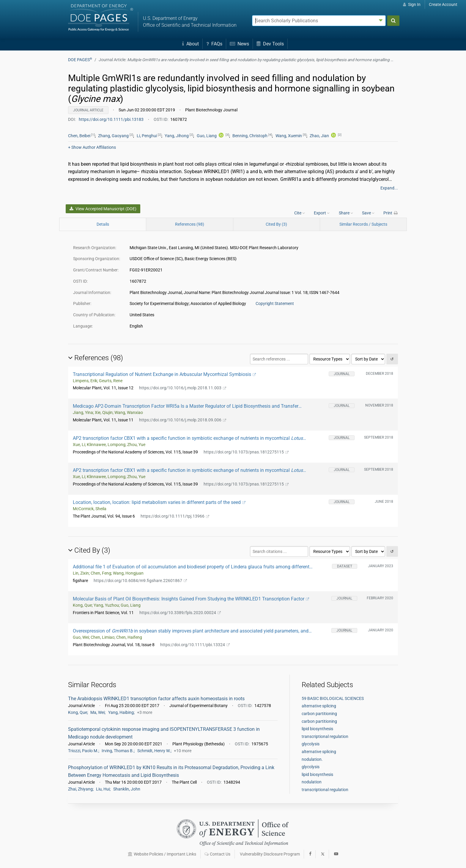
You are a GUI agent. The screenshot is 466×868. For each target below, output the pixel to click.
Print (391, 213)
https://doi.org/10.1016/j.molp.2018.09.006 (183, 420)
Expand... (389, 188)
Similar (363, 224)
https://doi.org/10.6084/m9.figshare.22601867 (140, 581)
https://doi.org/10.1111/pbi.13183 (112, 119)
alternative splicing (319, 706)
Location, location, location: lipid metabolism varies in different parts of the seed (159, 502)
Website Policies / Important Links (162, 854)
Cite (300, 213)
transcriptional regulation (325, 736)
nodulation (312, 782)
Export (322, 213)
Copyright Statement (275, 303)
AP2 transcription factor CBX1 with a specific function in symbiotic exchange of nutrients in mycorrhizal (189, 438)
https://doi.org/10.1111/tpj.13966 (175, 516)
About (191, 44)
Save (368, 213)
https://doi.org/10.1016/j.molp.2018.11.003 (183, 388)
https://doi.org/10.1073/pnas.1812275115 (246, 452)
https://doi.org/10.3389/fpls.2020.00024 (180, 613)
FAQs (214, 44)
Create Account (443, 4)
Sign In (412, 4)
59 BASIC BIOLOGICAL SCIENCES (333, 698)
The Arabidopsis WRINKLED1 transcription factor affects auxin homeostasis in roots (156, 699)
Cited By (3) (276, 224)
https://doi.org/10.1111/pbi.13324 (195, 645)
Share (346, 213)
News (239, 44)
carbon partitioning (319, 714)
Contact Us (217, 854)
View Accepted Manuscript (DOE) (103, 209)
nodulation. (312, 759)
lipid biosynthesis (317, 729)
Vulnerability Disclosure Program (270, 854)
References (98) (190, 224)
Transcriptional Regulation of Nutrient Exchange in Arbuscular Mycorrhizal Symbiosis (164, 374)
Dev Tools (270, 44)
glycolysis (311, 744)
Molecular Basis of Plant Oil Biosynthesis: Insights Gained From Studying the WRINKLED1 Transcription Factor (191, 599)
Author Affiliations (92, 147)
